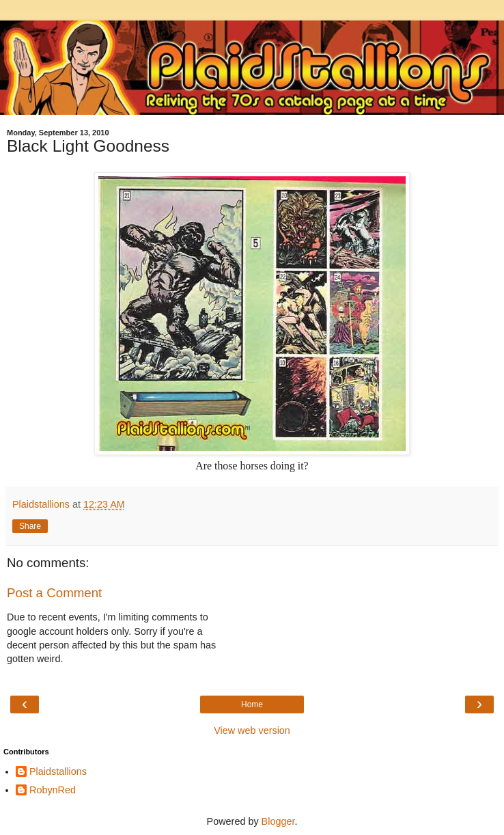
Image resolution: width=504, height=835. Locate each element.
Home (252, 704)
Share (30, 526)
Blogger (278, 821)
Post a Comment (54, 593)
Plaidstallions (58, 771)
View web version (252, 730)
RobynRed (53, 790)
